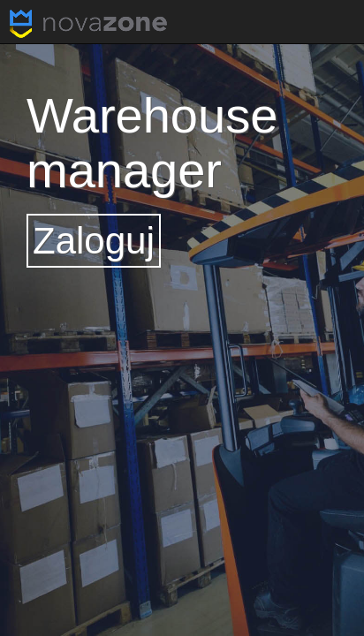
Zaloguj (94, 241)
